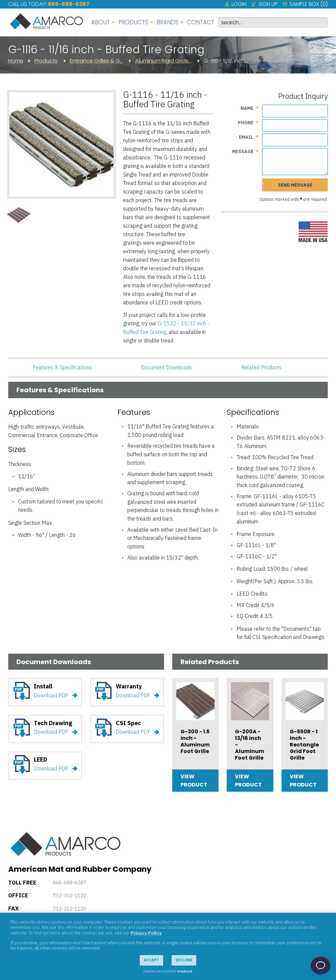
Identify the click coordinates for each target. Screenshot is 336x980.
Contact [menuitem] (201, 22)
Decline (184, 960)
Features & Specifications (62, 367)
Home (16, 61)
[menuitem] (236, 4)
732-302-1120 (70, 909)
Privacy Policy (146, 933)
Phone (246, 123)
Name (247, 108)
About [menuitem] (101, 22)
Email (246, 137)
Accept (151, 960)
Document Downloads (167, 367)
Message (243, 152)
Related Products (261, 367)
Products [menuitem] (133, 22)
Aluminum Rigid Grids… (163, 61)
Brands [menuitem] (168, 22)
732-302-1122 (70, 896)
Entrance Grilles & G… (96, 61)
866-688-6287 (69, 4)
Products (46, 61)
